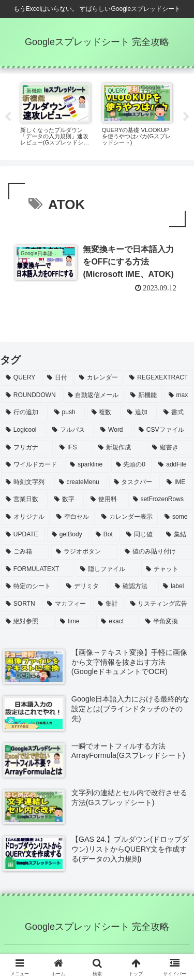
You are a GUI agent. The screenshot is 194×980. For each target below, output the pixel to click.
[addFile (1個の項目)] (173, 465)
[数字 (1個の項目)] (67, 500)
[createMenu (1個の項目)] (81, 482)
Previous (8, 117)
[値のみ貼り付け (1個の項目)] (156, 552)
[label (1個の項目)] (176, 587)
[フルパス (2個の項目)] (71, 430)
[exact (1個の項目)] (117, 622)
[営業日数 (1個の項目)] (24, 500)
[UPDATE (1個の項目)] (23, 535)
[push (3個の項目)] (67, 413)
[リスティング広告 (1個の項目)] (159, 604)
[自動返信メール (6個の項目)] (94, 396)
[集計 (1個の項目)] (108, 604)
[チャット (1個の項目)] (167, 569)
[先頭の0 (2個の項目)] (132, 465)
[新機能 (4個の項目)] (144, 396)
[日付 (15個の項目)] (57, 378)
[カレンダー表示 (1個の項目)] (127, 517)
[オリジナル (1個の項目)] (25, 517)
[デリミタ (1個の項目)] (85, 587)
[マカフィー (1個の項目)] (67, 604)
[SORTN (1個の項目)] (21, 604)
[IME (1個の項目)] (177, 482)
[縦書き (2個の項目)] (170, 448)
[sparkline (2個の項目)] (87, 465)
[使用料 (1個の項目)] (106, 500)
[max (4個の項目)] (178, 396)
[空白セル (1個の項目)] (73, 517)
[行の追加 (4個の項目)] (24, 413)
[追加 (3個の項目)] (140, 413)
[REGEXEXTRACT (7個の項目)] (159, 378)
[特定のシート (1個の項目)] (30, 587)
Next (186, 117)
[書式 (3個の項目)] (176, 413)
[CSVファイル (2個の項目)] (163, 430)
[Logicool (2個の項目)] (23, 430)
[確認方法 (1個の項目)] (133, 587)
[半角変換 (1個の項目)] (167, 622)
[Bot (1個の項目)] (105, 535)
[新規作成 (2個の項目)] (120, 448)
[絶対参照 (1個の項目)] (27, 622)
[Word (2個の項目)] (114, 430)
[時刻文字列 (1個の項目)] (27, 482)
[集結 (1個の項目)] (177, 535)
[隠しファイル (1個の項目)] (108, 569)
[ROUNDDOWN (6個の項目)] (31, 396)
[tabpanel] (55, 115)
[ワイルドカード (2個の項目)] (32, 465)
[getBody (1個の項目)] (68, 535)
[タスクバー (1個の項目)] (135, 482)
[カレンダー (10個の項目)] (99, 378)
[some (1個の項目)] (176, 517)
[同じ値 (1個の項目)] (140, 535)
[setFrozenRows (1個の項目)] (161, 500)
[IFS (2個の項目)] (73, 448)
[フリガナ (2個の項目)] (27, 448)
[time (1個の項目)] (75, 622)
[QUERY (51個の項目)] (21, 378)
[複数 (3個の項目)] (104, 413)
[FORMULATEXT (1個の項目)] (37, 569)
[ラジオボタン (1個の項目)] (85, 552)
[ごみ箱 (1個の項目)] (25, 552)
